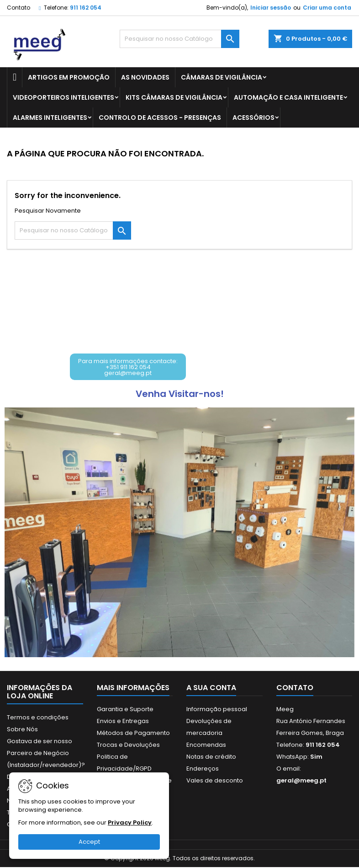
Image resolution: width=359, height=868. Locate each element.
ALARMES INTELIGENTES (50, 118)
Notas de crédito (211, 758)
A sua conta (211, 689)
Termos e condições (38, 718)
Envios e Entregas (123, 722)
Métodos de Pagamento (133, 734)
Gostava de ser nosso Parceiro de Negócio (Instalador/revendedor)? (46, 754)
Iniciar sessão (271, 8)
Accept (89, 842)
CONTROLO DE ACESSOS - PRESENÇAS (160, 118)
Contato (18, 8)
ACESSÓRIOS (253, 118)
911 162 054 (86, 8)
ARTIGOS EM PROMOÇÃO (69, 77)
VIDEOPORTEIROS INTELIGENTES (63, 97)
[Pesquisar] (179, 39)
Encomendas (206, 746)
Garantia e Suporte (125, 710)
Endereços (203, 769)
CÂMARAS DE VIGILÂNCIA (222, 77)
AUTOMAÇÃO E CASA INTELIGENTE (288, 97)
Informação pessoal (217, 710)
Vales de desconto (215, 781)
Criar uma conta (327, 8)
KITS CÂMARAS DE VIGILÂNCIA (174, 97)
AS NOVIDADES (145, 77)
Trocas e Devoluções (128, 746)
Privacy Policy (130, 822)
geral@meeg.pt (301, 781)
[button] (129, 367)
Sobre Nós (22, 730)
